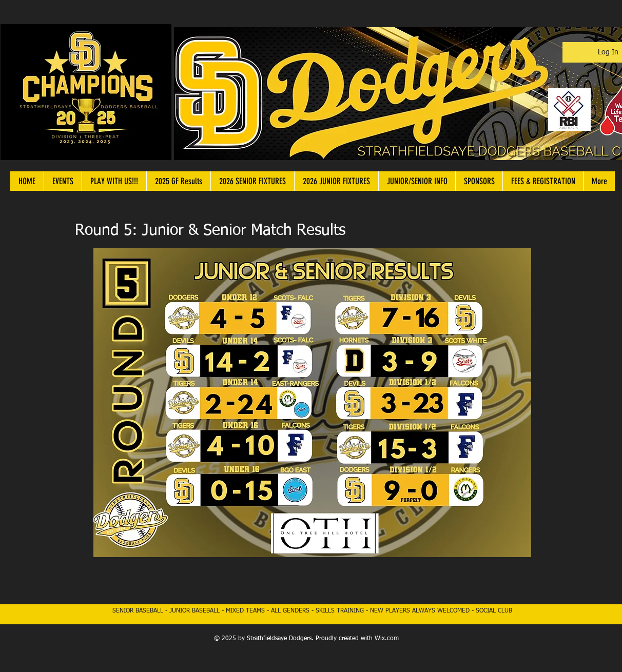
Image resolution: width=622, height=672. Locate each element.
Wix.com (387, 639)
